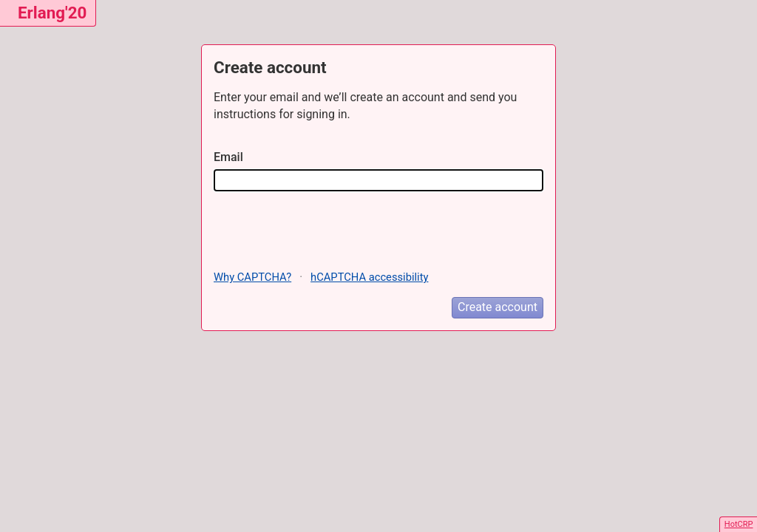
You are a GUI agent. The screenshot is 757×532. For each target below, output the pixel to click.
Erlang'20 (52, 13)
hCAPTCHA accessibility (369, 277)
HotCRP (739, 524)
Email (228, 157)
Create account (498, 307)
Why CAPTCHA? (252, 277)
